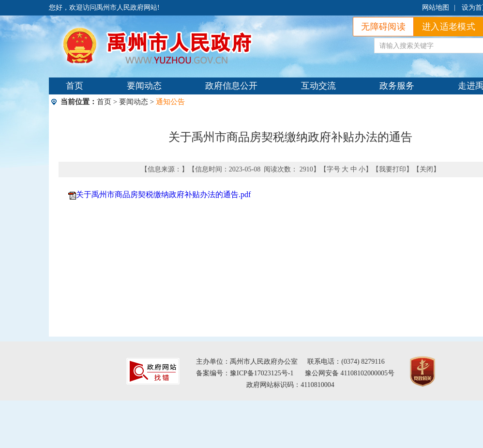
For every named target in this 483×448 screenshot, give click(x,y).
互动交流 (318, 86)
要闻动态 (144, 86)
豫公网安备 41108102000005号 (350, 373)
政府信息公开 (231, 86)
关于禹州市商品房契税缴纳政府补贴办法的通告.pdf (163, 194)
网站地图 (436, 8)
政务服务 (397, 86)
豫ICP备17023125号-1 (262, 373)
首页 (75, 86)
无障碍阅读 (383, 27)
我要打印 (392, 169)
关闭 (426, 169)
